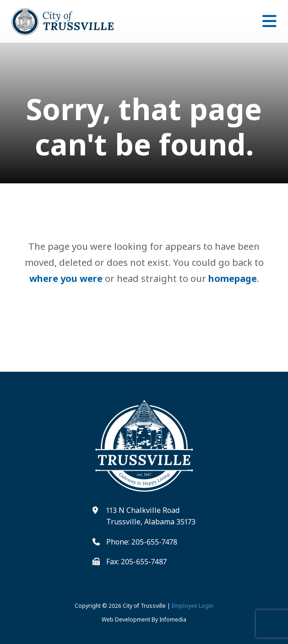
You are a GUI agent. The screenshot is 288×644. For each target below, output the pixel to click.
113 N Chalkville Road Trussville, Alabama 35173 (151, 516)
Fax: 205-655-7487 (136, 561)
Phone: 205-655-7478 (142, 542)
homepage (233, 278)
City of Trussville (144, 606)
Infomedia (173, 619)
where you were (66, 278)
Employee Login (193, 606)
